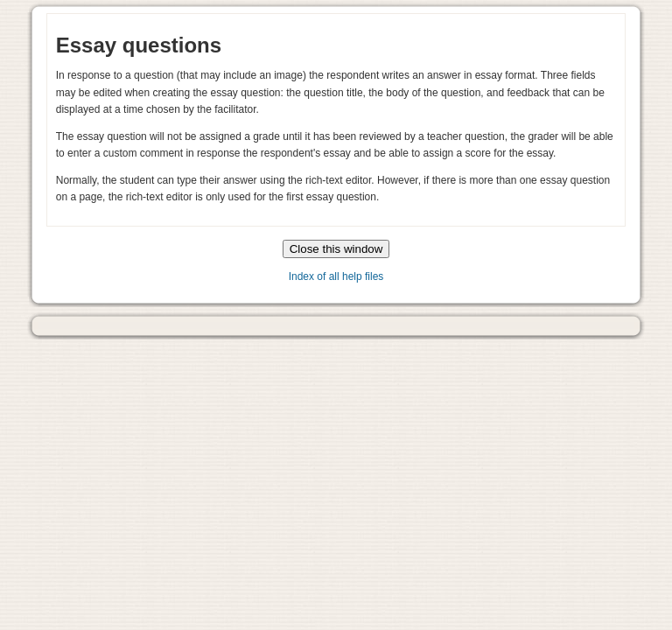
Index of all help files (336, 276)
